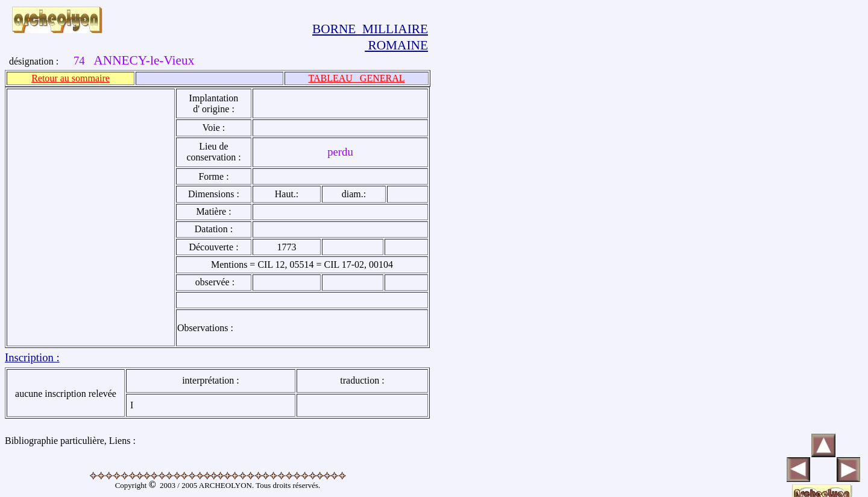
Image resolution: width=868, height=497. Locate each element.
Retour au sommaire (71, 78)
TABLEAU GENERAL (356, 78)
